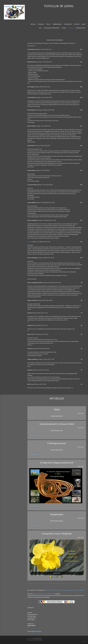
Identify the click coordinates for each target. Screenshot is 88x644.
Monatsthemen (68, 24)
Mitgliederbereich (81, 28)
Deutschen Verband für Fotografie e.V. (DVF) (44, 594)
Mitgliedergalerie (57, 24)
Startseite (33, 24)
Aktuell (83, 24)
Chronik (48, 24)
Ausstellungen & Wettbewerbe (52, 28)
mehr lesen (34, 435)
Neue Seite (77, 24)
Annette (30, 242)
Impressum (29, 638)
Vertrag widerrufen (37, 638)
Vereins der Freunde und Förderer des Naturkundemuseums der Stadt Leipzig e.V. (64, 590)
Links (40, 28)
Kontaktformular (34, 631)
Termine (64, 28)
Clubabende (41, 24)
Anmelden (84, 641)
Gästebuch (71, 28)
